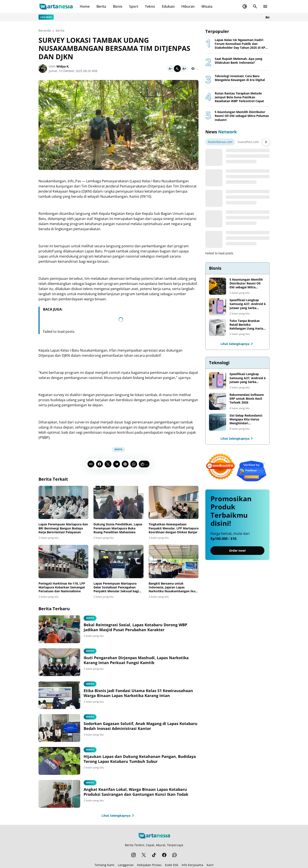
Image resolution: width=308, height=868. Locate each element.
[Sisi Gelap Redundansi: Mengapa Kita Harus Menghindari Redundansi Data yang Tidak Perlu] (218, 422)
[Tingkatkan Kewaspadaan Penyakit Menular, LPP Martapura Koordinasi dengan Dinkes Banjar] (174, 503)
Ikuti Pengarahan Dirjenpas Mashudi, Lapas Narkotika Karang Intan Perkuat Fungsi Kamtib (136, 660)
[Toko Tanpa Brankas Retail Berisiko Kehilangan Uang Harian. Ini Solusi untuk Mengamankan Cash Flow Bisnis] (218, 327)
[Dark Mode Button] (245, 6)
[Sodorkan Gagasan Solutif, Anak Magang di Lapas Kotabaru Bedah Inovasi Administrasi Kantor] (59, 728)
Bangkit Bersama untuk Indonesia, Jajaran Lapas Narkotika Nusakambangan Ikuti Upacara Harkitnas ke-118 (173, 587)
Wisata (207, 6)
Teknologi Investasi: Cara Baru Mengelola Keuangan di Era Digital (240, 78)
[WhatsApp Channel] (175, 855)
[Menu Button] (265, 6)
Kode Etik (172, 865)
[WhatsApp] (134, 464)
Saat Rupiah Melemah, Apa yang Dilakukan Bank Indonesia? (238, 61)
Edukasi (168, 6)
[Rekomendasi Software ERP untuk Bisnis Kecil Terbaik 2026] (218, 401)
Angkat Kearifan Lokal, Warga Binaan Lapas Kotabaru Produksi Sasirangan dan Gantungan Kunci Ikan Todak (136, 792)
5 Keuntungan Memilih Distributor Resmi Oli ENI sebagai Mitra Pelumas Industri (242, 116)
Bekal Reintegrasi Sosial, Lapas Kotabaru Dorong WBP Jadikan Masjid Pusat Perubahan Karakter (135, 627)
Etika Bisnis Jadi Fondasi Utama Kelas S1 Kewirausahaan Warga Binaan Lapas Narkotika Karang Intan (138, 693)
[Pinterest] (125, 464)
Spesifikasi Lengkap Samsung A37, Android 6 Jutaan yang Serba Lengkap (248, 304)
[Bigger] (184, 69)
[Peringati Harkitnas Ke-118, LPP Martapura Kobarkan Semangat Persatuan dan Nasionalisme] (63, 561)
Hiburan (188, 6)
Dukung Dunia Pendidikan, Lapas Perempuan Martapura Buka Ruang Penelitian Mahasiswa (118, 528)
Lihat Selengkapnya (119, 815)
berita (118, 449)
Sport (134, 6)
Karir (210, 865)
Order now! (237, 550)
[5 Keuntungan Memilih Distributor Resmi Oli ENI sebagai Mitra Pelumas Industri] (218, 286)
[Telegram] (117, 464)
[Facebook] (99, 464)
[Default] (177, 69)
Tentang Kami (104, 865)
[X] (108, 464)
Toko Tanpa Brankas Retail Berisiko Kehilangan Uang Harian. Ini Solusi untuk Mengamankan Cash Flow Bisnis (248, 325)
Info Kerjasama (192, 865)
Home (85, 6)
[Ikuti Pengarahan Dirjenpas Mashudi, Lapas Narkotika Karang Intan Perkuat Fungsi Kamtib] (59, 662)
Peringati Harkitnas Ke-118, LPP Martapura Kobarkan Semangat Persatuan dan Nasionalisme (62, 587)
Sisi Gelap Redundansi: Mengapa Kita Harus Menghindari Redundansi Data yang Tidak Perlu (246, 419)
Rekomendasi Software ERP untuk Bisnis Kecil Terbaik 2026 (247, 399)
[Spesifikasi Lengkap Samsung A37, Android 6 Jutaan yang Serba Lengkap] (218, 307)
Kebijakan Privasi (149, 865)
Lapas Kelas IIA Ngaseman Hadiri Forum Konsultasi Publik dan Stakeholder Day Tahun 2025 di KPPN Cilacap (242, 44)
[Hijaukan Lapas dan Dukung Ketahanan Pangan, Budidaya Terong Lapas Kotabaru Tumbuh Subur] (59, 761)
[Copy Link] (91, 464)
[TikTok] (154, 855)
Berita (101, 6)
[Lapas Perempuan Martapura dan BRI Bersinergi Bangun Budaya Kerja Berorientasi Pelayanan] (63, 503)
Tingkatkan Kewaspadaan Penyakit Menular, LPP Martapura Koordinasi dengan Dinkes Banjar (174, 528)
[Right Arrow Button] (266, 142)
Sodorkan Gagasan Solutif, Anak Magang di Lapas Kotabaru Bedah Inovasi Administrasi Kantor (141, 726)
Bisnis (118, 6)
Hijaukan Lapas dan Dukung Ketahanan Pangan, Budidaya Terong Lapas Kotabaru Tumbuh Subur (140, 759)
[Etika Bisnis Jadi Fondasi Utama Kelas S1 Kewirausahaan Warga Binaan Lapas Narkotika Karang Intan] (59, 695)
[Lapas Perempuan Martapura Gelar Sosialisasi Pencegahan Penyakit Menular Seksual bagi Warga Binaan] (118, 561)
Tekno (150, 6)
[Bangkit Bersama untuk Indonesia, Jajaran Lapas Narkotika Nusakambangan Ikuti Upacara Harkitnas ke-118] (174, 561)
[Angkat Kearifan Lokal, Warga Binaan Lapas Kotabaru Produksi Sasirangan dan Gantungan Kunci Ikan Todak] (59, 794)
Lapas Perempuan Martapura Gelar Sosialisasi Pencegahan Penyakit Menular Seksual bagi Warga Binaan (116, 587)
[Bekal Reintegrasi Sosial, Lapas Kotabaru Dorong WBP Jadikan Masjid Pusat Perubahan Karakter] (59, 629)
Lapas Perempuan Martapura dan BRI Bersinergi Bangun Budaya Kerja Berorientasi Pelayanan (63, 528)
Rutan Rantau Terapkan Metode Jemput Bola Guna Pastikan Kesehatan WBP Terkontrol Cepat (239, 97)
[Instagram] (133, 855)
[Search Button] (255, 6)
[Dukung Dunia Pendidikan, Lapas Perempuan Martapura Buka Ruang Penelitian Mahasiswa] (118, 503)
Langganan (126, 865)
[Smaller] (170, 69)
